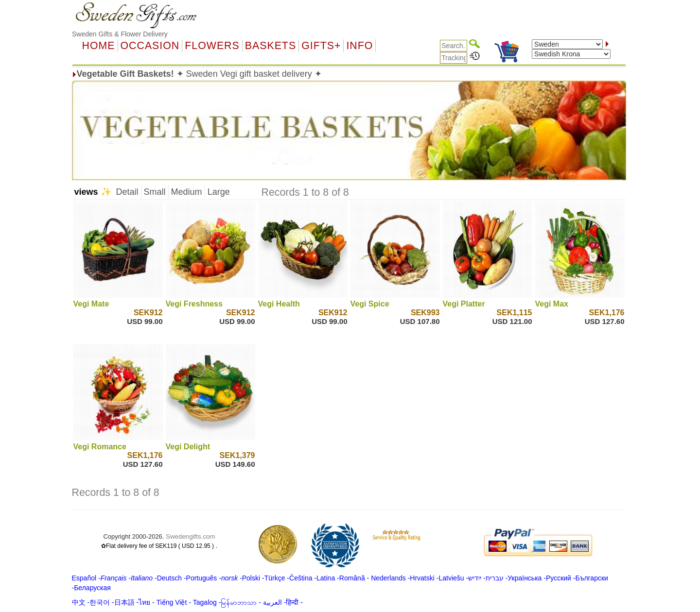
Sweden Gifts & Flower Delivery (120, 34)
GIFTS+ (321, 46)
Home (99, 46)
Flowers (212, 46)
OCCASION (150, 46)
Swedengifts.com (191, 536)
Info (359, 46)
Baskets (271, 46)
